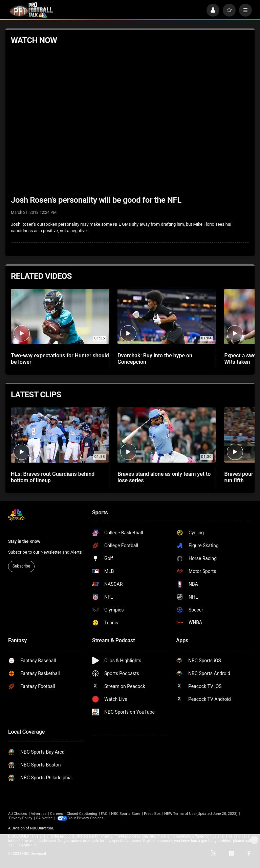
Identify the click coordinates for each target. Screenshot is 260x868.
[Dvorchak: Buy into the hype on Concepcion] (167, 317)
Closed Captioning (82, 814)
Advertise (39, 814)
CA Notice (44, 818)
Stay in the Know (24, 541)
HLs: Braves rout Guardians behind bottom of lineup (53, 477)
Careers (57, 814)
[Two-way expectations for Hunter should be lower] (60, 317)
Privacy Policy (21, 818)
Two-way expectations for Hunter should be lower (60, 359)
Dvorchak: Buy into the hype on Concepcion (155, 359)
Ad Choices (18, 814)
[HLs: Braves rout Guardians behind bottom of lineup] (60, 435)
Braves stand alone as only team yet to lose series (164, 477)
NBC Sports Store (126, 814)
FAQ (104, 814)
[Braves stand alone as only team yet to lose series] (167, 435)
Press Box (152, 814)
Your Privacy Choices (86, 818)
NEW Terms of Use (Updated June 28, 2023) (201, 814)
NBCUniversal (42, 828)
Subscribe (21, 566)
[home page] (31, 10)
